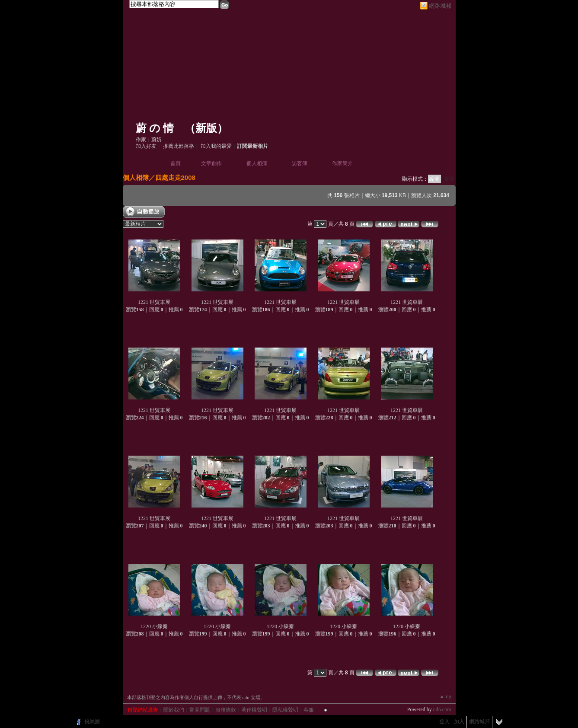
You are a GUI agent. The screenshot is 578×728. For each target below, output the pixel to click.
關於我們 (174, 710)
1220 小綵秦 (154, 626)
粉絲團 (92, 722)
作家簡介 (342, 163)
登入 (444, 722)
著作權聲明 (254, 710)
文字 (449, 179)
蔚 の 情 (155, 128)
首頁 (176, 163)
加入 (459, 722)
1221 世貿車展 (154, 302)
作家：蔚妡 (149, 140)
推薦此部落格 (179, 146)
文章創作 (211, 163)
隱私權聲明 (285, 710)
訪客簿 (300, 163)
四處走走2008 (175, 177)
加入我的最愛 (216, 146)
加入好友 (146, 146)
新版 (206, 128)
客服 (309, 710)
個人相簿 (257, 163)
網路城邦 (440, 6)
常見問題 (200, 710)
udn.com (442, 709)
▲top (445, 696)
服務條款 (226, 710)
